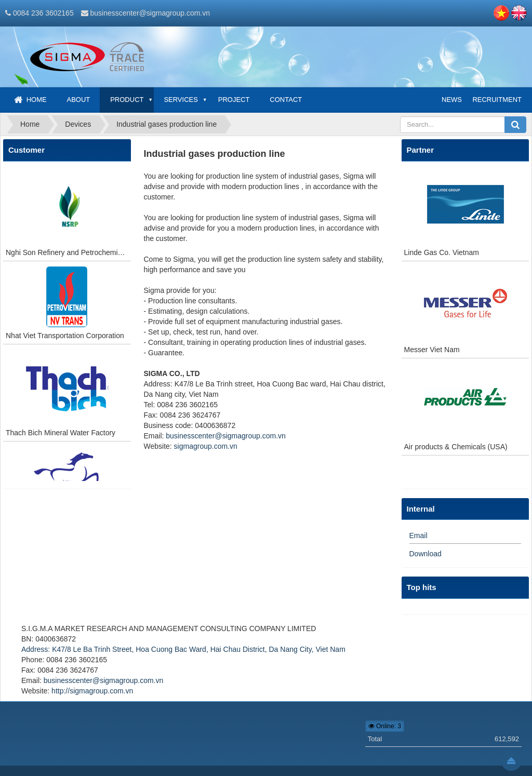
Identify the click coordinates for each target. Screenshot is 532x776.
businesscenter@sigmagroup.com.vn (150, 13)
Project (234, 99)
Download (425, 554)
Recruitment (497, 99)
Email (418, 536)
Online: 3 (385, 726)
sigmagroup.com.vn (206, 446)
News (452, 99)
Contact (286, 99)
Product (127, 99)
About (79, 99)
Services (181, 99)
